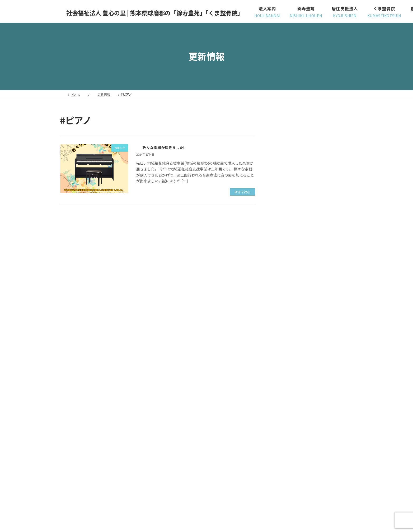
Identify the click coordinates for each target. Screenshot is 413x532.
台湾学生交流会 (310, 331)
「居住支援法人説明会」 (318, 302)
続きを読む (242, 192)
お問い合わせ (146, 469)
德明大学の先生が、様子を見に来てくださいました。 (325, 185)
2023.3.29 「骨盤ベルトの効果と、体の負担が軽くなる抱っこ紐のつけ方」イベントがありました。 (325, 399)
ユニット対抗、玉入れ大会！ (321, 242)
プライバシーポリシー (81, 469)
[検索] (339, 120)
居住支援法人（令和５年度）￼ (323, 361)
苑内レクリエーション (316, 152)
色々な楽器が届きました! (163, 147)
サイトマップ (117, 469)
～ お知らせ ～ (284, 427)
